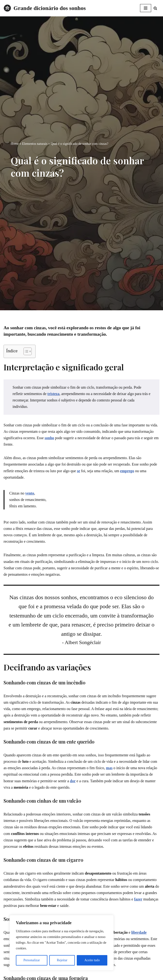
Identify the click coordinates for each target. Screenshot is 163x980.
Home (15, 144)
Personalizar (32, 960)
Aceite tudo (92, 960)
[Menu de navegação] (146, 8)
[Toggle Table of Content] (25, 351)
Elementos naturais (35, 144)
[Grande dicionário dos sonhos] (45, 8)
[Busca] (155, 8)
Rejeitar (62, 960)
